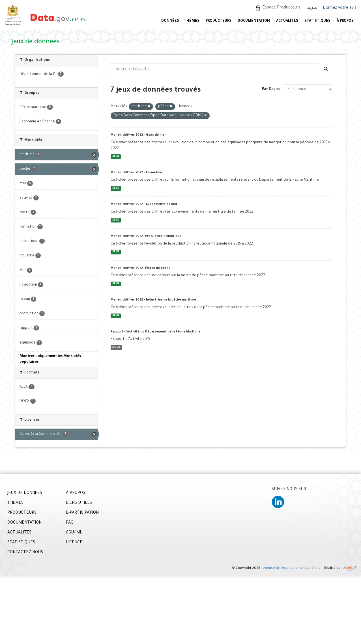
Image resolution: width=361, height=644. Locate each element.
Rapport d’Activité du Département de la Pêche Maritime (155, 332)
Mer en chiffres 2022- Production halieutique (146, 236)
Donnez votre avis (340, 8)
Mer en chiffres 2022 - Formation (136, 173)
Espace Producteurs (281, 8)
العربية (313, 8)
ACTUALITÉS (287, 21)
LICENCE (74, 543)
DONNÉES (170, 21)
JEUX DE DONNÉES (25, 493)
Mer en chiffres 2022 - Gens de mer (138, 135)
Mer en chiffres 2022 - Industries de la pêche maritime (153, 300)
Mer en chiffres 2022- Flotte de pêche (140, 268)
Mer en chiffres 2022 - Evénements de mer (144, 204)
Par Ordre (271, 89)
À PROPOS (345, 21)
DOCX (116, 347)
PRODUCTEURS (219, 21)
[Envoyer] (326, 70)
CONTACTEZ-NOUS (25, 553)
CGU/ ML (74, 533)
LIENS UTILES (79, 503)
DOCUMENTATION (254, 21)
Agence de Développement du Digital (292, 568)
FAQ (70, 523)
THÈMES (15, 503)
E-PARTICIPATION (82, 513)
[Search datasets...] (215, 70)
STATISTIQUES (317, 21)
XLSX (116, 156)
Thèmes (192, 21)
